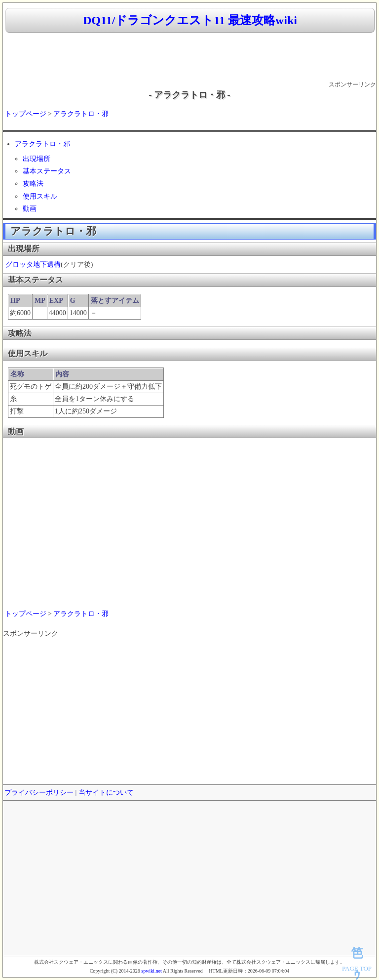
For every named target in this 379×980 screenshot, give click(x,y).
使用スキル (40, 196)
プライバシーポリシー (39, 793)
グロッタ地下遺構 (33, 265)
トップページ (26, 114)
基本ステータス (47, 171)
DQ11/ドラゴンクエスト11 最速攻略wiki (190, 20)
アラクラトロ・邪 (81, 114)
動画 (30, 209)
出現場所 (37, 159)
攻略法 (33, 184)
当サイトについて (106, 793)
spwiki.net (151, 971)
